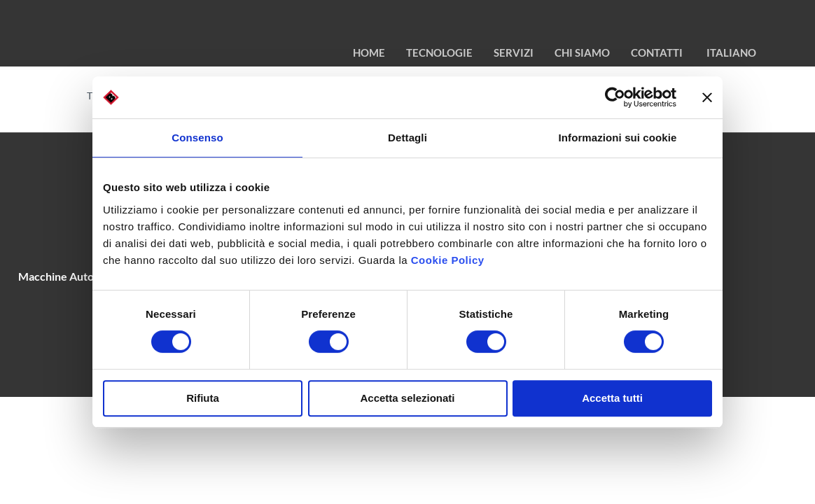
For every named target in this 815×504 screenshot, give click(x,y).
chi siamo (582, 52)
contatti (657, 52)
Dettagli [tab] (407, 138)
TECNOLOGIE (439, 52)
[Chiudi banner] (707, 97)
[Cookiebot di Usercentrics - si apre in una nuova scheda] (615, 97)
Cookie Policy (448, 260)
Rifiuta (203, 398)
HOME (369, 52)
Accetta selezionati (407, 398)
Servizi (514, 52)
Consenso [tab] (197, 138)
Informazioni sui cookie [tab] (618, 138)
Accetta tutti (612, 398)
